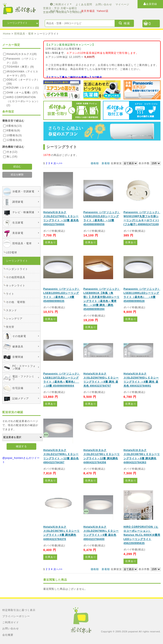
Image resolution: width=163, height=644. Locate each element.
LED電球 (11, 253)
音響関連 (18, 357)
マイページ (122, 4)
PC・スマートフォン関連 (24, 367)
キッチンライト (16, 286)
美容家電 (18, 233)
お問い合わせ (104, 4)
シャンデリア (14, 319)
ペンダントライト (17, 269)
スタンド (11, 310)
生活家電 (18, 223)
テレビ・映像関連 (23, 212)
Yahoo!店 (103, 11)
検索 (124, 23)
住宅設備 (18, 388)
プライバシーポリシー (16, 616)
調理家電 (18, 202)
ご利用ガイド (61, 4)
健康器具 (18, 347)
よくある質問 (84, 4)
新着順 (106, 163)
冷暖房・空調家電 (23, 192)
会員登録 (150, 4)
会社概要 (8, 635)
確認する (21, 446)
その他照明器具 (16, 277)
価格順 (95, 163)
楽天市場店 (88, 11)
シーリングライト (17, 261)
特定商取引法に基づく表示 (19, 610)
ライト (10, 294)
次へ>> (58, 163)
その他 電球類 (16, 302)
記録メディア (21, 398)
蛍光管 (10, 327)
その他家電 (19, 336)
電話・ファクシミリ (23, 378)
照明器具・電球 (22, 243)
